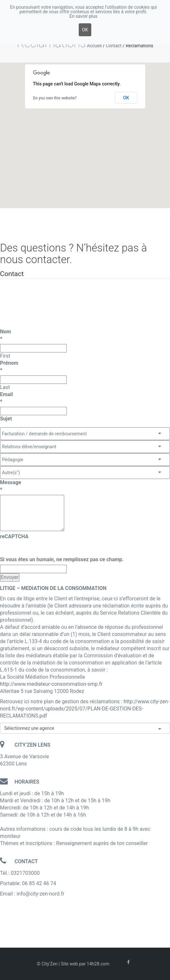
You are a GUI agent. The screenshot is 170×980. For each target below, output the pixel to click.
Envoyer (10, 577)
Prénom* (9, 367)
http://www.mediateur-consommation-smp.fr (51, 684)
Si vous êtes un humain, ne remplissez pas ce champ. (62, 559)
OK (126, 98)
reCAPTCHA (14, 536)
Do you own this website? (55, 98)
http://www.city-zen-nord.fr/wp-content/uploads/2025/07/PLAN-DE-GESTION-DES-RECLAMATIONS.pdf (85, 709)
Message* (10, 486)
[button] (93, 114)
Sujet (6, 419)
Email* (6, 398)
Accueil (95, 46)
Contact (114, 46)
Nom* (5, 335)
